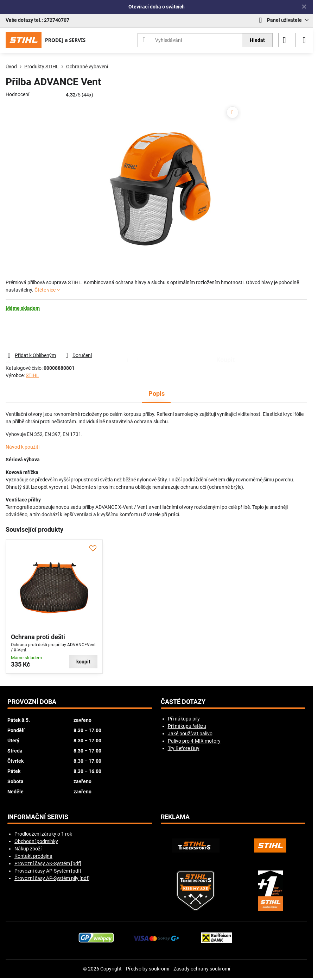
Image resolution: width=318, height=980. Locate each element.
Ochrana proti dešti (38, 637)
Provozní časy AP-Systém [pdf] (48, 871)
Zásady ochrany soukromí (202, 969)
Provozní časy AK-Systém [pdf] (48, 863)
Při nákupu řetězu (187, 726)
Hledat (257, 40)
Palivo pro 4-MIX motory (194, 741)
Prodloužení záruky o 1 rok (43, 834)
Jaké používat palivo (190, 734)
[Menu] (304, 40)
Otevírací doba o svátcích (157, 7)
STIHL (32, 375)
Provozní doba (32, 702)
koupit (225, 331)
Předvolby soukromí (148, 969)
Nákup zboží (28, 849)
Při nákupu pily (184, 719)
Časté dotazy (183, 702)
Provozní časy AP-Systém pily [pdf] (52, 878)
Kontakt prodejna (33, 856)
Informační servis (38, 817)
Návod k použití (23, 447)
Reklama (175, 817)
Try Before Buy (184, 748)
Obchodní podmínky (36, 841)
